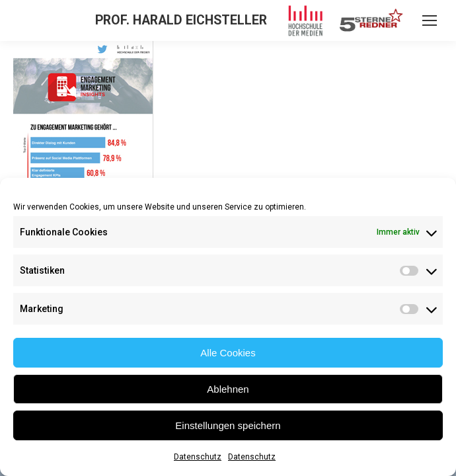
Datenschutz (198, 457)
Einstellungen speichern (228, 425)
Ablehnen (228, 389)
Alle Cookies (228, 353)
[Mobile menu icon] (430, 20)
